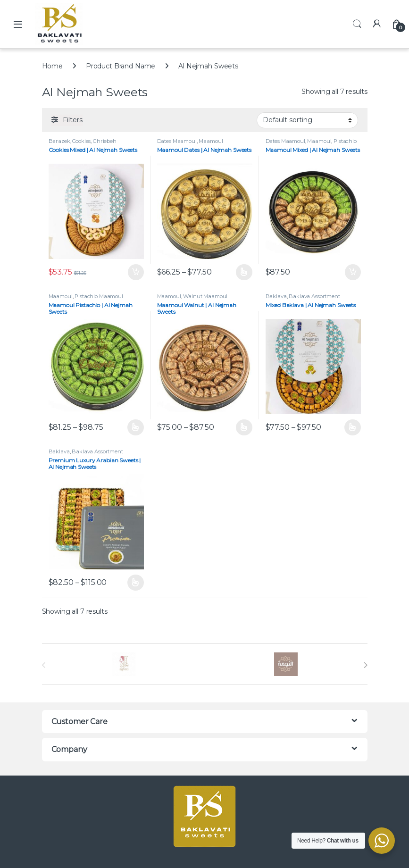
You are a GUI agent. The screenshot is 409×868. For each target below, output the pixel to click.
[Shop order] (307, 120)
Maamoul (211, 141)
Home (52, 66)
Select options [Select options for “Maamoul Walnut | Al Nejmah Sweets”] (244, 427)
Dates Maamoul (177, 141)
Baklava (276, 296)
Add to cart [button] (136, 272)
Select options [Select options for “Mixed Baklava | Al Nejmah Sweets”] (353, 427)
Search (357, 24)
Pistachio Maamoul (99, 296)
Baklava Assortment (314, 296)
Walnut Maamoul (205, 296)
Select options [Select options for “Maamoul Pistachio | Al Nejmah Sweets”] (136, 427)
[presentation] (365, 665)
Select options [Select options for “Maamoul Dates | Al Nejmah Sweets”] (244, 272)
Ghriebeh (105, 141)
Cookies (81, 141)
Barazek (59, 141)
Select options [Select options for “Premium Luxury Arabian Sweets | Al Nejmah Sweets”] (136, 583)
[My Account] (377, 24)
